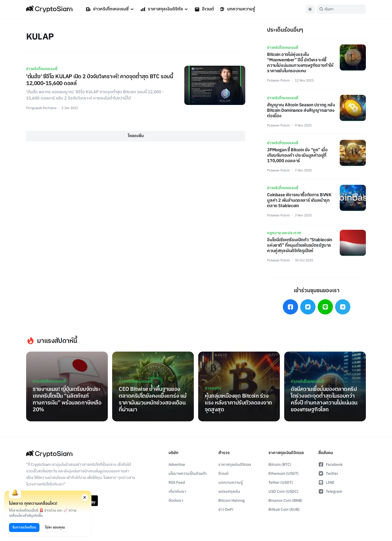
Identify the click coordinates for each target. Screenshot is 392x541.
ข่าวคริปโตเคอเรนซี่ (110, 9)
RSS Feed (177, 483)
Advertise (177, 465)
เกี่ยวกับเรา (177, 492)
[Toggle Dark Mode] (310, 9)
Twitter (328, 474)
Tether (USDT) (281, 483)
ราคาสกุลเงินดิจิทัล (165, 9)
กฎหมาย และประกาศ (284, 233)
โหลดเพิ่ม (136, 136)
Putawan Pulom (278, 81)
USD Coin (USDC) (283, 492)
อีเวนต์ (204, 9)
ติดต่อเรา (176, 501)
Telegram (330, 492)
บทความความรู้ (237, 9)
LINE (326, 483)
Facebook (330, 465)
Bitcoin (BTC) (280, 465)
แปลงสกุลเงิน (229, 492)
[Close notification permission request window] (85, 497)
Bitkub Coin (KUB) (284, 510)
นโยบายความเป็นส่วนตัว (188, 474)
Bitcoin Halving (232, 501)
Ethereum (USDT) (284, 474)
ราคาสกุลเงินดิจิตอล (235, 465)
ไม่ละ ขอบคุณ (55, 527)
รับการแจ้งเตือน (24, 527)
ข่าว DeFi (226, 510)
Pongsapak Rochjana (41, 108)
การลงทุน (213, 388)
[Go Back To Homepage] (49, 9)
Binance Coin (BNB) (285, 501)
